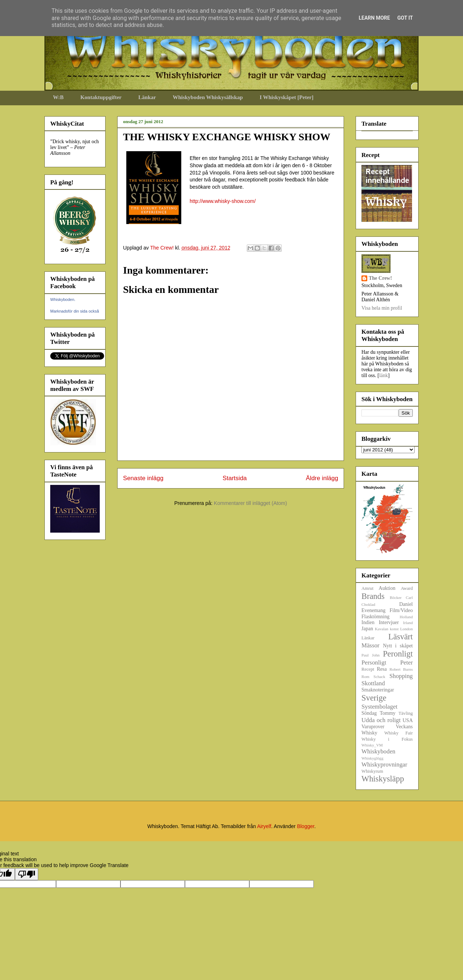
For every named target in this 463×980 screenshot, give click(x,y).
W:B (58, 97)
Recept (368, 669)
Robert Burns (401, 669)
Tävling (406, 713)
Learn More (374, 18)
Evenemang (373, 610)
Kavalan (382, 629)
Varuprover (373, 727)
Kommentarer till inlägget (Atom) (251, 503)
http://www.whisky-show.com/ (223, 201)
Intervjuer (389, 622)
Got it (405, 18)
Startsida (235, 478)
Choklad (368, 604)
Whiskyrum (372, 771)
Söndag (369, 713)
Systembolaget (379, 707)
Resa (382, 669)
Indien (368, 622)
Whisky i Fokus (387, 739)
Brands (373, 596)
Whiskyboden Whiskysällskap (208, 97)
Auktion (387, 588)
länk (384, 375)
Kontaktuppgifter (101, 97)
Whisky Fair (399, 733)
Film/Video (401, 610)
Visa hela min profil (382, 308)
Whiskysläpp (383, 779)
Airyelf (264, 826)
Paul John (371, 655)
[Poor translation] (27, 874)
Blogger (306, 826)
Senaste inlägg (143, 478)
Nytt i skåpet (398, 646)
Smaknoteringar (378, 690)
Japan (367, 629)
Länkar (147, 97)
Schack (379, 677)
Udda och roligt (381, 720)
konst (394, 629)
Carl (409, 597)
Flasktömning (375, 617)
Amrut (367, 588)
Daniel (406, 604)
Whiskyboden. (63, 299)
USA (408, 720)
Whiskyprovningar (384, 765)
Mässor (370, 645)
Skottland (373, 683)
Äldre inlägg (322, 478)
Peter (407, 663)
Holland (406, 617)
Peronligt (398, 654)
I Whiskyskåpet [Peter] (286, 97)
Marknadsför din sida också (75, 311)
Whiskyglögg (372, 758)
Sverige (374, 698)
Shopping (401, 676)
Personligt (374, 663)
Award (407, 588)
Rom (365, 677)
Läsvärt (401, 637)
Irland (408, 623)
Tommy (387, 713)
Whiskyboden (378, 751)
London (406, 629)
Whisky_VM (372, 745)
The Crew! (380, 278)
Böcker (396, 597)
